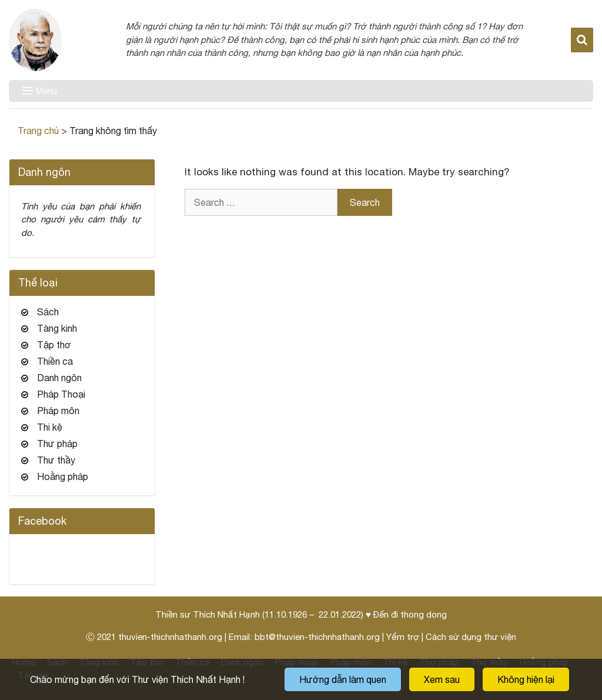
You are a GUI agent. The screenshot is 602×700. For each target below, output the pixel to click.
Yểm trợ (403, 637)
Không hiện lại (526, 679)
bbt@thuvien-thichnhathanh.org (317, 637)
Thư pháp (57, 444)
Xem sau (442, 679)
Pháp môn (58, 411)
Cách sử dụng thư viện (471, 637)
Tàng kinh (57, 328)
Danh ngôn (59, 378)
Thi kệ (50, 427)
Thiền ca (55, 361)
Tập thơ (54, 345)
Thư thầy (56, 460)
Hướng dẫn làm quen (343, 679)
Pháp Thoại (61, 394)
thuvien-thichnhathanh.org (170, 637)
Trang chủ (38, 131)
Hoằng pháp (63, 476)
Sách (48, 312)
